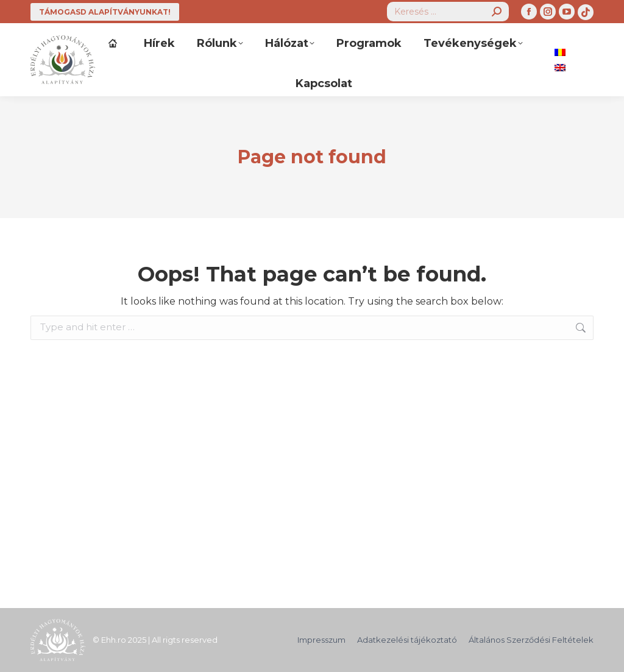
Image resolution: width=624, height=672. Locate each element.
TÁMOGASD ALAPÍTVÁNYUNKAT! (105, 12)
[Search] (448, 12)
